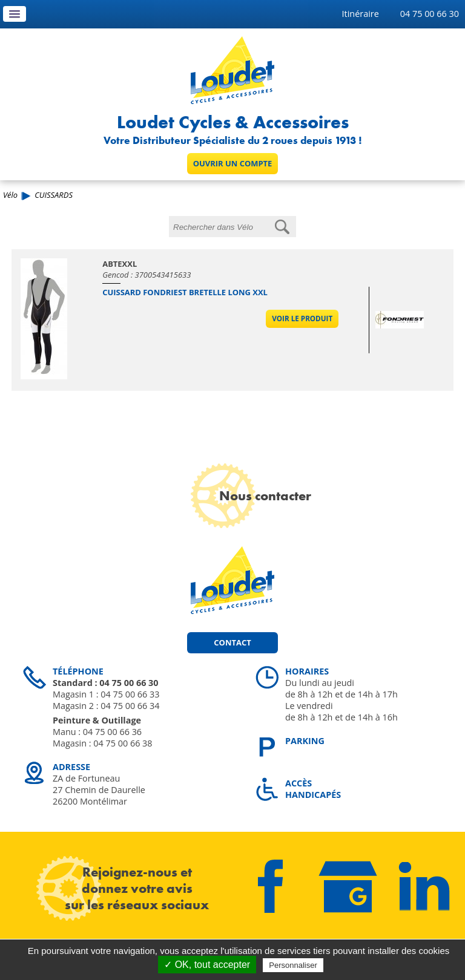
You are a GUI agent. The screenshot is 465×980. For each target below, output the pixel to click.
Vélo (10, 195)
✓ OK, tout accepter (207, 965)
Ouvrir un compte (233, 163)
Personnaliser (293, 965)
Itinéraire (361, 14)
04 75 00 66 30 (430, 14)
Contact (232, 642)
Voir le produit (302, 318)
